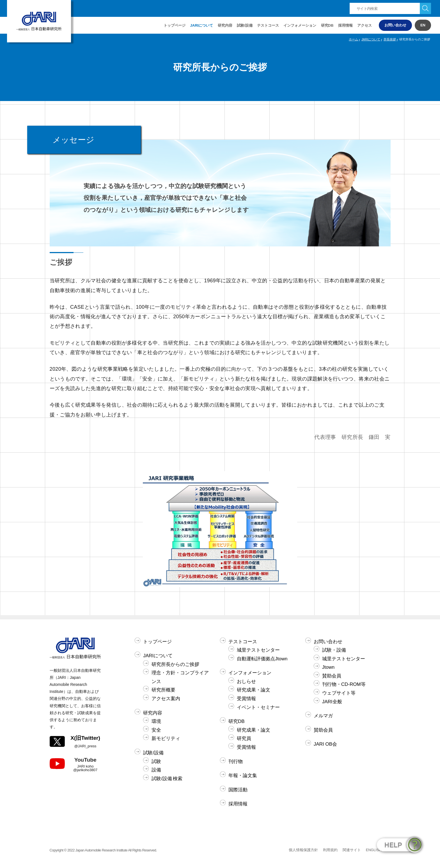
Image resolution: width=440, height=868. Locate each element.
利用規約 (330, 850)
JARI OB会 (325, 744)
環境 (156, 721)
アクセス (365, 25)
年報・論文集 (243, 776)
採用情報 (345, 25)
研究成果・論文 (254, 690)
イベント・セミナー (258, 707)
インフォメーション (300, 25)
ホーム (353, 39)
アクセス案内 (166, 699)
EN (423, 25)
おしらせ (246, 682)
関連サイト (352, 850)
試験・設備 (334, 650)
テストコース (243, 642)
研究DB (327, 25)
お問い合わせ (395, 25)
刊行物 (236, 761)
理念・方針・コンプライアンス (180, 677)
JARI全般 (332, 702)
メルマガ (323, 716)
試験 (156, 761)
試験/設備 (153, 753)
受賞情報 (246, 699)
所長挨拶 (390, 39)
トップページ (175, 25)
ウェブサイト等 (339, 693)
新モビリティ (166, 738)
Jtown (328, 667)
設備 (156, 770)
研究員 (244, 738)
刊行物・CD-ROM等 (344, 684)
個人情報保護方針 (303, 850)
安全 (156, 730)
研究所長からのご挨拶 (175, 664)
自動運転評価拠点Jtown (262, 659)
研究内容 (153, 713)
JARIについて (371, 39)
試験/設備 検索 (167, 779)
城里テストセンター (258, 650)
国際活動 (238, 790)
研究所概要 (163, 690)
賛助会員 (332, 676)
